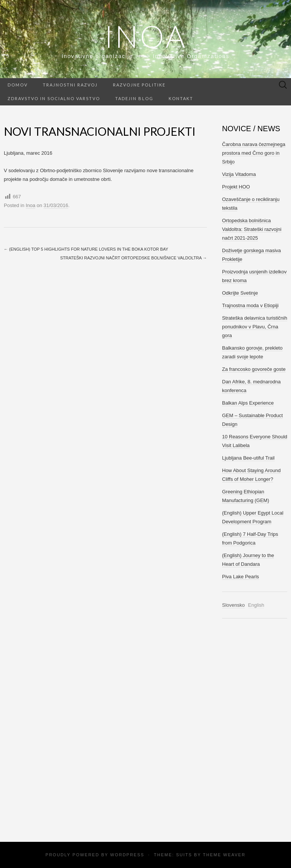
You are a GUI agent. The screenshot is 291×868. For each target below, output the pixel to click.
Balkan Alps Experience (248, 403)
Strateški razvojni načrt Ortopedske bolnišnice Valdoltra (134, 258)
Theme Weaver (224, 855)
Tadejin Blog (134, 98)
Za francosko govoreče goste (254, 369)
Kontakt (181, 98)
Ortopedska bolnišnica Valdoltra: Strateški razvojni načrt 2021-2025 (252, 229)
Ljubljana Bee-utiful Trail (248, 458)
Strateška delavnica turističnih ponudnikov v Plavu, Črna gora (255, 327)
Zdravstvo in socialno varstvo (54, 98)
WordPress (127, 855)
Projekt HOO (236, 187)
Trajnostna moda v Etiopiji (250, 305)
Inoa (146, 36)
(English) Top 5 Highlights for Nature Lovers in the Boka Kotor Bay (86, 249)
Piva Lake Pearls (241, 577)
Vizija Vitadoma (239, 174)
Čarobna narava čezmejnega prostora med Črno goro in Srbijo (254, 153)
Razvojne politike (139, 85)
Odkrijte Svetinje (240, 293)
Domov (18, 85)
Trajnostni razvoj (70, 85)
